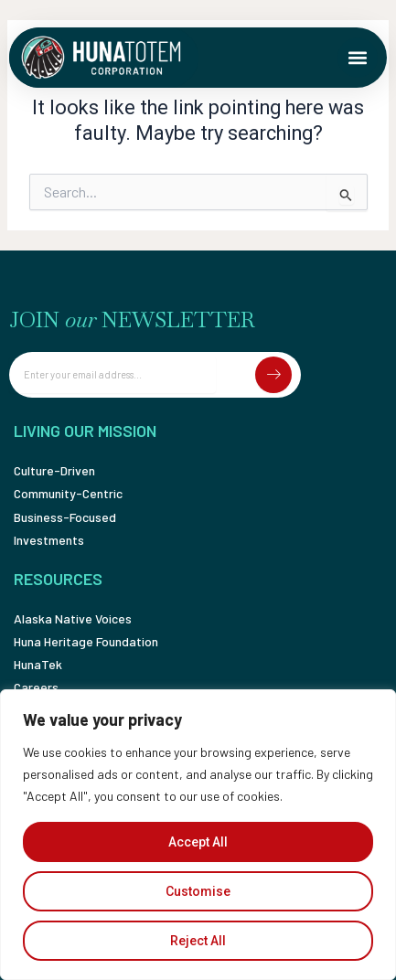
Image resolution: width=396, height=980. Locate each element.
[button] (358, 58)
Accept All (198, 842)
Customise (198, 891)
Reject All (198, 941)
